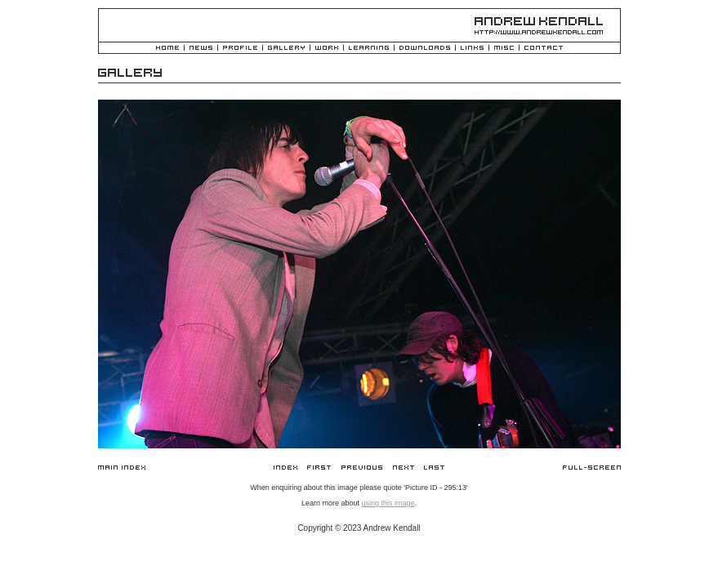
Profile (240, 49)
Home (167, 49)
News (201, 49)
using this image (388, 503)
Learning (369, 49)
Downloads (425, 49)
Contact (544, 49)
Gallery (286, 49)
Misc (504, 49)
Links (472, 49)
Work (327, 49)
